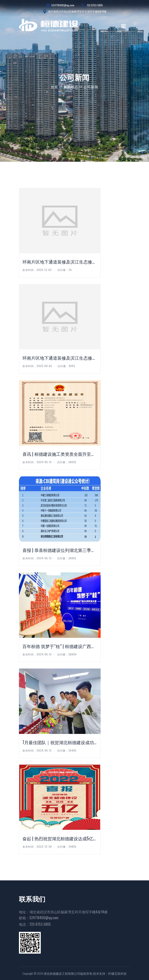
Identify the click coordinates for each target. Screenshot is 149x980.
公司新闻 (91, 87)
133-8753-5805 (92, 5)
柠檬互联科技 (117, 973)
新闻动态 (71, 87)
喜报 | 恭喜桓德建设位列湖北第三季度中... (59, 550)
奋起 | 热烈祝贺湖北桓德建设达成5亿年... (58, 839)
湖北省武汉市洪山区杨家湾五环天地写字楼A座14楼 (75, 11)
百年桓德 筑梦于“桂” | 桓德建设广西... (58, 646)
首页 (54, 87)
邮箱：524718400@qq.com (39, 918)
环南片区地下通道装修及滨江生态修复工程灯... (59, 262)
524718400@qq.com (60, 5)
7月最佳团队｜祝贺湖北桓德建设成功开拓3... (58, 743)
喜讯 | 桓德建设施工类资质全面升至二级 (59, 454)
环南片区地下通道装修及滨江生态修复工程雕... (59, 358)
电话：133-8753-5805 (35, 924)
